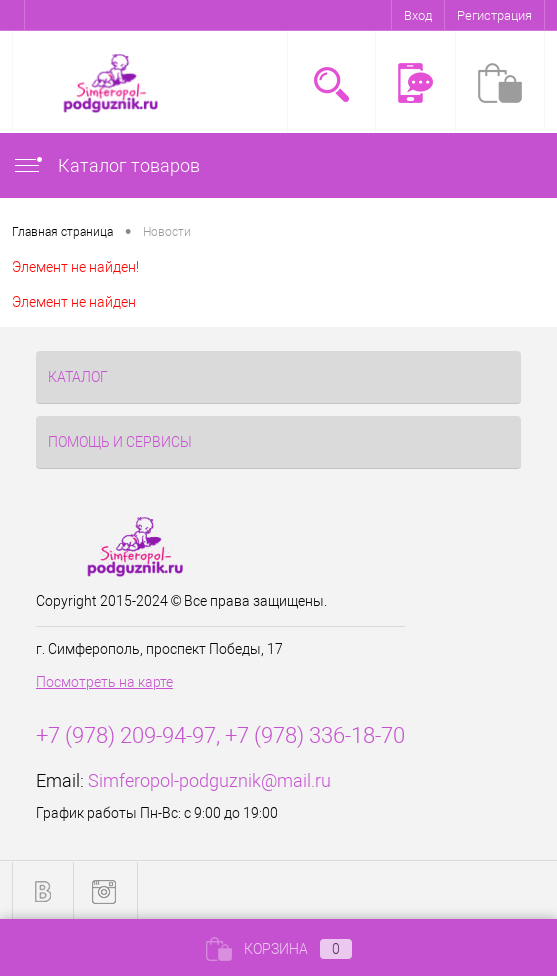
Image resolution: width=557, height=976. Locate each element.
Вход (418, 15)
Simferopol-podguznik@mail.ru (209, 780)
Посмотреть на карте (104, 682)
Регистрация (494, 15)
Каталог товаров (106, 165)
